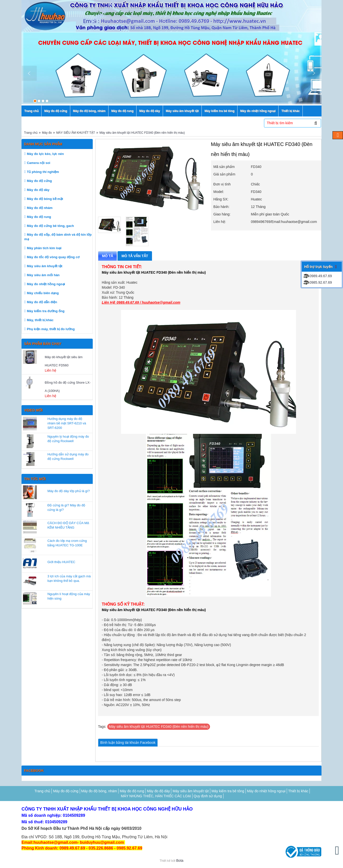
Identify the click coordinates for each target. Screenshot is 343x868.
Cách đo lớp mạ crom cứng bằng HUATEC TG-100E (67, 543)
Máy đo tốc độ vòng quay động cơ (53, 257)
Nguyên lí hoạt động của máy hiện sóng (69, 596)
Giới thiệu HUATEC (61, 562)
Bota (180, 861)
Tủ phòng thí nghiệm (43, 172)
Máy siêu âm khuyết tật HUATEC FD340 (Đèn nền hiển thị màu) (142, 133)
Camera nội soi (38, 163)
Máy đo (47, 133)
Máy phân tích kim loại (44, 248)
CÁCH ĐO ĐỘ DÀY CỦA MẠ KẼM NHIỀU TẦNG (68, 525)
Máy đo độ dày (38, 190)
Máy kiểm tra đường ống (45, 311)
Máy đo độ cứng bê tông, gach (50, 226)
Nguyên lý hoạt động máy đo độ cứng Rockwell (68, 439)
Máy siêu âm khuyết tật (44, 266)
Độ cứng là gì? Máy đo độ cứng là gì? (66, 507)
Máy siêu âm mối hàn (43, 275)
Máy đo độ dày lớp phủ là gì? (69, 491)
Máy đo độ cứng (39, 181)
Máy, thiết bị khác (40, 320)
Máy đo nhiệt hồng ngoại (46, 284)
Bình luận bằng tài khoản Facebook (128, 743)
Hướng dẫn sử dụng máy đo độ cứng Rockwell (68, 456)
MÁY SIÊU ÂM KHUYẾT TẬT (76, 133)
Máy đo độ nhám (40, 208)
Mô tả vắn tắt (135, 256)
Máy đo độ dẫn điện (42, 302)
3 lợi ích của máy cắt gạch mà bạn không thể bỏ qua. (69, 578)
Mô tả (107, 256)
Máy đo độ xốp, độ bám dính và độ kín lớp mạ (58, 237)
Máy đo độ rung (39, 217)
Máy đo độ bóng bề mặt (45, 199)
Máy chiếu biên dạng (43, 293)
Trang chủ (31, 133)
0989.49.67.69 (317, 276)
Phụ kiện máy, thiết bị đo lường (51, 329)
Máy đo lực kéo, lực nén (45, 154)
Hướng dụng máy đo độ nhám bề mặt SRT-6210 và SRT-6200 (67, 423)
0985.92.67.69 (317, 282)
